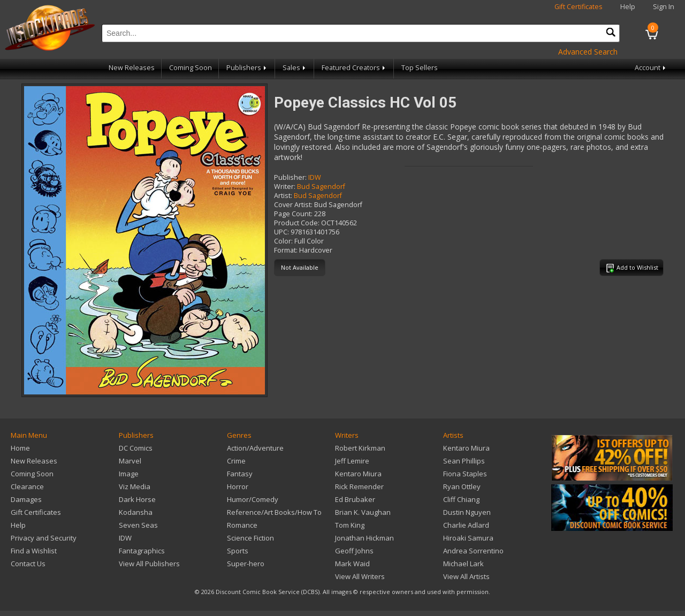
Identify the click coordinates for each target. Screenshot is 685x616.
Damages (26, 499)
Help (628, 7)
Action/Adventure (255, 448)
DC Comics (136, 448)
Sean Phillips (464, 461)
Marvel (130, 461)
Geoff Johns (354, 551)
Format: (286, 250)
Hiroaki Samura (468, 538)
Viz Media (135, 486)
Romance (242, 525)
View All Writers (360, 576)
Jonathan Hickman (364, 538)
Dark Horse (137, 499)
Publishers (247, 68)
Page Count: (293, 214)
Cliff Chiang (461, 499)
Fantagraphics (142, 551)
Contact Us (28, 564)
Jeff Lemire (352, 461)
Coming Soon (191, 68)
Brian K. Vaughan (363, 512)
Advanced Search (588, 52)
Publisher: (290, 177)
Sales (295, 68)
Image (129, 474)
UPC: (281, 232)
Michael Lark (463, 564)
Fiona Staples (465, 474)
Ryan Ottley (462, 486)
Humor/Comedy (253, 499)
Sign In (664, 7)
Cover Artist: (293, 205)
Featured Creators (354, 68)
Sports (238, 551)
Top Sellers (420, 68)
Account (651, 68)
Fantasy (240, 474)
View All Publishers (149, 564)
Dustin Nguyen (467, 512)
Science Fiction (250, 538)
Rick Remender (359, 486)
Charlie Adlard (466, 525)
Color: (283, 241)
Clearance (27, 486)
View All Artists (466, 576)
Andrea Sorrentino (473, 551)
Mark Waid (352, 564)
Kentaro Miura (358, 474)
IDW (315, 177)
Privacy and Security (44, 538)
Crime (236, 461)
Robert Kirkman (360, 448)
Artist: (283, 196)
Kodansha (136, 512)
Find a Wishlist (34, 551)
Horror (238, 486)
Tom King (350, 525)
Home (20, 448)
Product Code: (297, 223)
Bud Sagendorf (321, 187)
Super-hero (246, 564)
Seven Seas (138, 525)
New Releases (132, 68)
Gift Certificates (579, 7)
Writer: (285, 187)
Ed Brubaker (355, 499)
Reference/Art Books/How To (274, 512)
